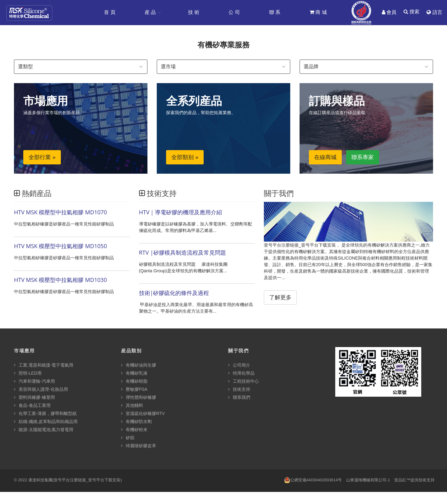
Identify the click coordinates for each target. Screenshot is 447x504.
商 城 (318, 12)
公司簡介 (239, 365)
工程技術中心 (244, 381)
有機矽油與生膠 (139, 365)
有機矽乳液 (134, 373)
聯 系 (274, 12)
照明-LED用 (28, 373)
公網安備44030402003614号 (313, 481)
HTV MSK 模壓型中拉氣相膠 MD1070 (60, 213)
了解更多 (280, 298)
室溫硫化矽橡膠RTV (143, 414)
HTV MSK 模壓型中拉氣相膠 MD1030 (60, 280)
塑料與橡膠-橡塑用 (34, 398)
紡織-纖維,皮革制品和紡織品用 (46, 422)
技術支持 (239, 390)
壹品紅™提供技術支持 (414, 480)
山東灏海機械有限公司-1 (368, 480)
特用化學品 (241, 373)
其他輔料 (132, 406)
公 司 (234, 12)
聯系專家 (363, 158)
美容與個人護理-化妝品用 (41, 390)
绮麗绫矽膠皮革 (139, 446)
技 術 (193, 12)
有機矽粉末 (134, 430)
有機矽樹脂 (134, 381)
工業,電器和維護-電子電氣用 (44, 365)
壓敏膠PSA (134, 390)
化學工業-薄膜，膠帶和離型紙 (45, 414)
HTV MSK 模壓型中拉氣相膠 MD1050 (60, 247)
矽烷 (128, 438)
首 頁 (109, 12)
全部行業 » (42, 158)
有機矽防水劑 (136, 422)
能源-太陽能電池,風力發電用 (44, 430)
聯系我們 (239, 398)
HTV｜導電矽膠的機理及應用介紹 (181, 213)
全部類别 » (185, 158)
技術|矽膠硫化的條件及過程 (174, 293)
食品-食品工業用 (32, 406)
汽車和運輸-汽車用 (34, 381)
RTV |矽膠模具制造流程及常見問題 (183, 253)
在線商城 (325, 158)
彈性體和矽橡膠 (139, 398)
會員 (389, 12)
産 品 (150, 12)
